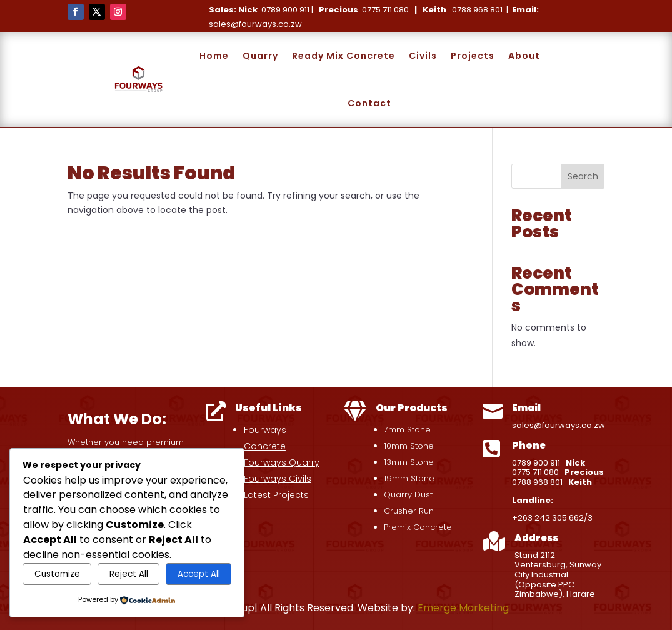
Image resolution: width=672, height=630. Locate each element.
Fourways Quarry (282, 462)
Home (214, 56)
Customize (57, 574)
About (524, 56)
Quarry (260, 56)
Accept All (199, 574)
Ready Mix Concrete (344, 56)
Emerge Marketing (463, 608)
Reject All (129, 574)
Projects (473, 56)
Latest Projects (276, 495)
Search (583, 176)
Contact (369, 103)
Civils (423, 56)
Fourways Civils (278, 479)
